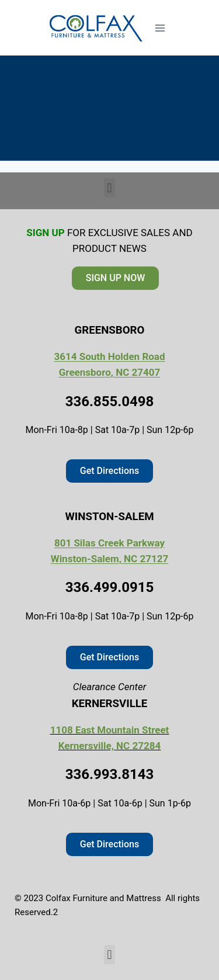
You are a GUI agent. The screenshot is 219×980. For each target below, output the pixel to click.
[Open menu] (160, 28)
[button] (109, 188)
